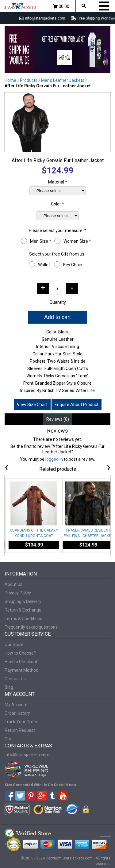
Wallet (44, 265)
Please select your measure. (58, 231)
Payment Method (21, 670)
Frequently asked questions (31, 627)
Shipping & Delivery (23, 601)
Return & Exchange (23, 610)
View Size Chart (32, 405)
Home (10, 80)
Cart (9, 739)
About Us (13, 584)
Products (29, 80)
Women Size (77, 241)
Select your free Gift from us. (58, 254)
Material (58, 182)
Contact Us (15, 679)
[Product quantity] (57, 289)
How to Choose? (20, 653)
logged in (54, 459)
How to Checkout (21, 662)
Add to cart (57, 317)
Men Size (41, 241)
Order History (17, 713)
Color (57, 204)
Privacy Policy (18, 593)
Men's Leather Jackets (63, 80)
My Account (16, 705)
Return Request (20, 730)
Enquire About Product (77, 405)
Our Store (14, 645)
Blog (9, 687)
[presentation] (6, 468)
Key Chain (73, 265)
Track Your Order (21, 722)
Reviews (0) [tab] (58, 419)
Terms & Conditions (23, 619)
